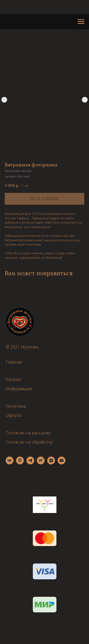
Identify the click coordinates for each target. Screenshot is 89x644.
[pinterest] (20, 463)
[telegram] (30, 463)
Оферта (13, 415)
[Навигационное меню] (81, 22)
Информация (19, 389)
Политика (16, 406)
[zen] (51, 463)
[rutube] (41, 463)
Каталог (14, 379)
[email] (61, 463)
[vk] (10, 463)
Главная (14, 362)
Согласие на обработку (29, 442)
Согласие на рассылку (28, 433)
